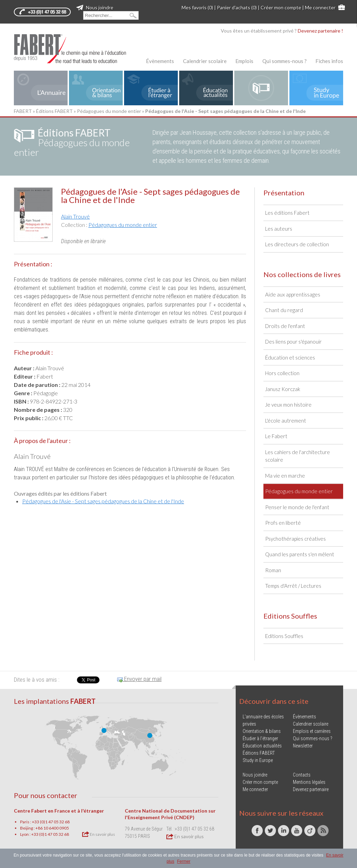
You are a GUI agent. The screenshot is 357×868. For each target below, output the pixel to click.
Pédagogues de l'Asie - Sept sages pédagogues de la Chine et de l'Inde (103, 501)
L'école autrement (286, 420)
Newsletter (303, 746)
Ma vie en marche (285, 476)
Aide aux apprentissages (293, 294)
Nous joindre (95, 7)
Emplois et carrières (312, 731)
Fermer (184, 861)
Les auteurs (279, 229)
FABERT (23, 111)
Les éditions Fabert (287, 213)
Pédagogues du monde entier (109, 111)
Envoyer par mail (139, 679)
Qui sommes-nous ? (285, 61)
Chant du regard (284, 310)
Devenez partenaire (311, 789)
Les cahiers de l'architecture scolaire (298, 456)
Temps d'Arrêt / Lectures (293, 586)
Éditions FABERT (54, 111)
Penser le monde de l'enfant (297, 507)
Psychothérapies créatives (295, 539)
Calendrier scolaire (205, 61)
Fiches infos (329, 61)
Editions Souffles (284, 636)
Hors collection (282, 373)
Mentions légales (309, 782)
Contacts (302, 775)
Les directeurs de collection (297, 244)
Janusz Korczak (283, 389)
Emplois (244, 61)
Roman (273, 570)
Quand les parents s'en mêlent (300, 554)
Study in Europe (258, 760)
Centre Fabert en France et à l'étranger (59, 811)
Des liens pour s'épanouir (293, 342)
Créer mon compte (281, 7)
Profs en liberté (283, 523)
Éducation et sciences (290, 357)
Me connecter (320, 7)
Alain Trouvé (75, 216)
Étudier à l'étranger (260, 738)
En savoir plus (99, 834)
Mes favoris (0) (197, 7)
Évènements (160, 61)
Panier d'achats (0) (237, 7)
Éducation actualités (262, 746)
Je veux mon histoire (288, 405)
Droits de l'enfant (285, 326)
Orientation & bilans (262, 731)
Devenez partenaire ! (320, 31)
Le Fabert (276, 436)
